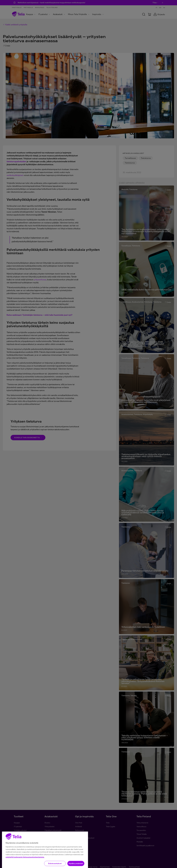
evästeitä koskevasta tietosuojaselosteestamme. (25, 862)
